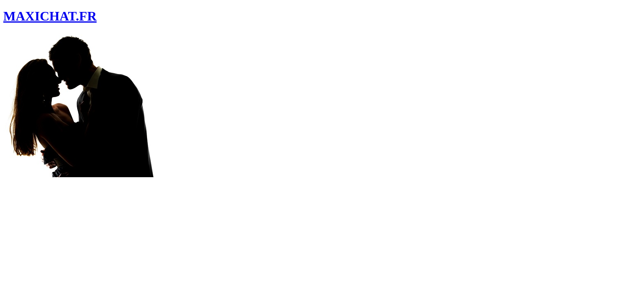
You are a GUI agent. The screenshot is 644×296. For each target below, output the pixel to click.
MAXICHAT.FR (50, 16)
